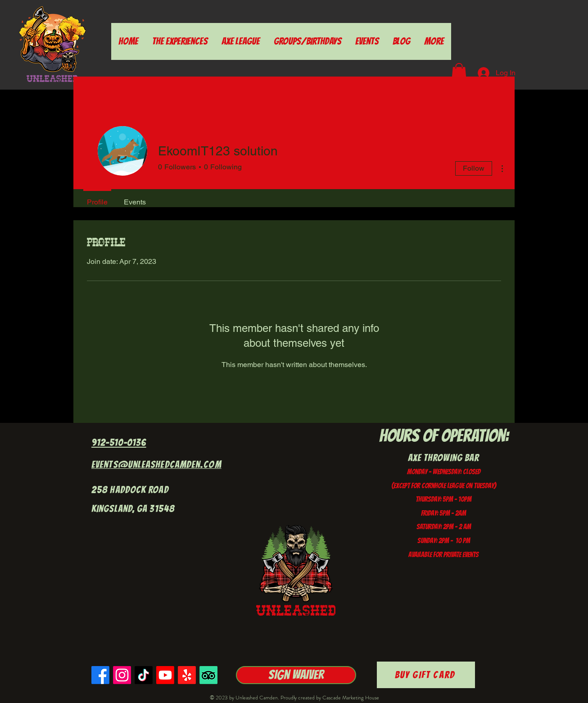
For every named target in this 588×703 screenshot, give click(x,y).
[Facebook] (100, 675)
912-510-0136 (119, 442)
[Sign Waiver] (296, 675)
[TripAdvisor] (208, 675)
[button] (459, 73)
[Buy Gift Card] (426, 675)
